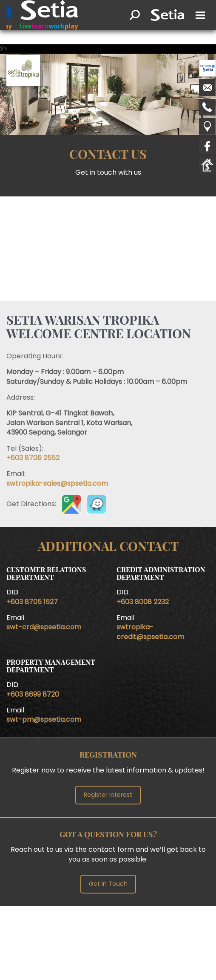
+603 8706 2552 (33, 458)
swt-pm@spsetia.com (44, 719)
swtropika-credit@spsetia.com (150, 632)
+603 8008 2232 (143, 602)
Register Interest (108, 795)
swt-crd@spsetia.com (44, 627)
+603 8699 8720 (33, 694)
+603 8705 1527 (32, 602)
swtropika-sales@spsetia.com (57, 483)
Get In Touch (108, 884)
